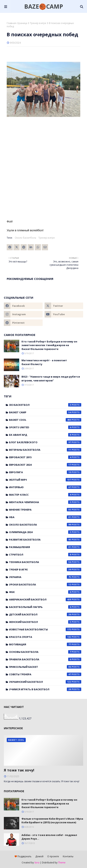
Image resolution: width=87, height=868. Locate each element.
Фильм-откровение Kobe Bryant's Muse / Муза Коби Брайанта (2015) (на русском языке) (52, 821)
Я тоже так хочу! (19, 770)
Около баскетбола (25, 238)
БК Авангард (45, 435)
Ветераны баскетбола (45, 450)
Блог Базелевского (45, 442)
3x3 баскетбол (45, 405)
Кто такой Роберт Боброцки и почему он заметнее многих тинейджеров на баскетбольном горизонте (49, 345)
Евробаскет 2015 (45, 457)
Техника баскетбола (45, 562)
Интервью (45, 487)
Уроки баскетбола (45, 584)
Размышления (45, 547)
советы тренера (45, 674)
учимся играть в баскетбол (45, 689)
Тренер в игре (38, 23)
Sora (37, 863)
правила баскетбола (45, 659)
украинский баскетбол (45, 682)
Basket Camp (45, 412)
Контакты (68, 856)
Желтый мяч (45, 480)
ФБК (45, 592)
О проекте (53, 856)
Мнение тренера (45, 510)
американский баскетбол (45, 599)
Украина (45, 577)
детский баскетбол (45, 614)
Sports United (45, 427)
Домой (39, 856)
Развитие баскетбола (45, 540)
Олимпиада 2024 (45, 532)
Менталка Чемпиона (45, 502)
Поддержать (23, 856)
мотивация (45, 644)
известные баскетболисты (45, 629)
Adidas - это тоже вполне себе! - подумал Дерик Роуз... (49, 837)
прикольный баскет (45, 667)
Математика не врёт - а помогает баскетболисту (44, 362)
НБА (45, 517)
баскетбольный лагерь (45, 607)
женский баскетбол (45, 622)
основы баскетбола (45, 652)
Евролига (45, 472)
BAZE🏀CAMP (44, 6)
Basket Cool (45, 420)
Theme (62, 863)
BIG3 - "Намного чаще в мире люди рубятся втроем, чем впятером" (51, 379)
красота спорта (45, 637)
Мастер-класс (45, 495)
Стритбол (45, 555)
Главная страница (17, 23)
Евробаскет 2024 (45, 465)
